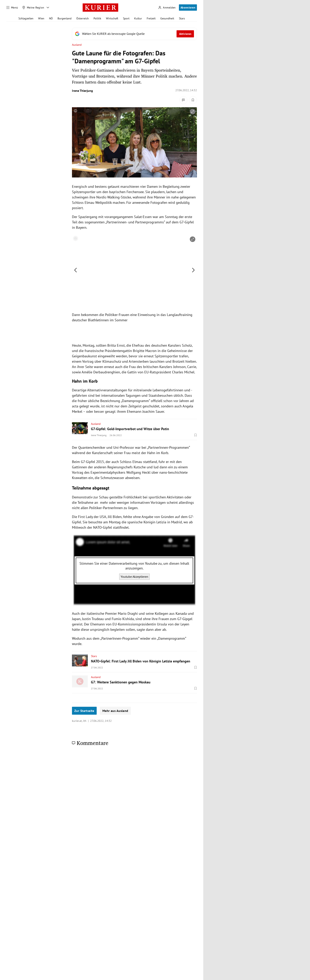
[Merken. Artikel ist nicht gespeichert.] (193, 100)
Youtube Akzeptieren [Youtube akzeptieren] (134, 577)
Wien (41, 18)
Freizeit (151, 18)
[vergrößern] (193, 112)
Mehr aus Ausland (115, 711)
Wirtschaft (112, 18)
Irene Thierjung (82, 91)
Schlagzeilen (26, 18)
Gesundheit (167, 18)
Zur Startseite (84, 711)
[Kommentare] (183, 100)
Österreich (83, 18)
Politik (97, 18)
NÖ (51, 18)
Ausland (77, 45)
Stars (182, 18)
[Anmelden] (167, 8)
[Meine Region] (33, 8)
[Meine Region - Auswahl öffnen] (48, 8)
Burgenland (65, 18)
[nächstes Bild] (193, 270)
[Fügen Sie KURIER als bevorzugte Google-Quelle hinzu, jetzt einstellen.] (134, 34)
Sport (126, 18)
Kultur (138, 18)
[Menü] (12, 8)
